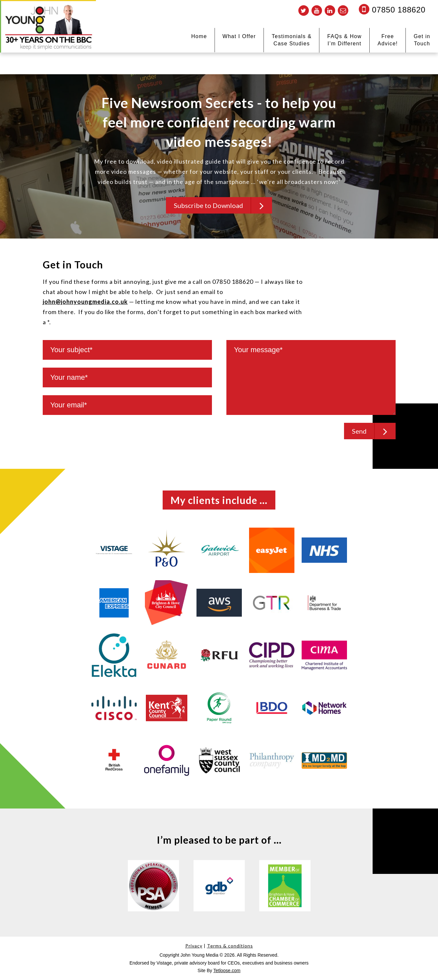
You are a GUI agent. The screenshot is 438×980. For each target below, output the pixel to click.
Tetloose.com (227, 971)
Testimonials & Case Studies (292, 40)
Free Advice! (388, 40)
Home (199, 36)
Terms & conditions (230, 946)
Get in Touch (422, 40)
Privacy (194, 946)
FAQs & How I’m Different (345, 40)
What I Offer (239, 36)
